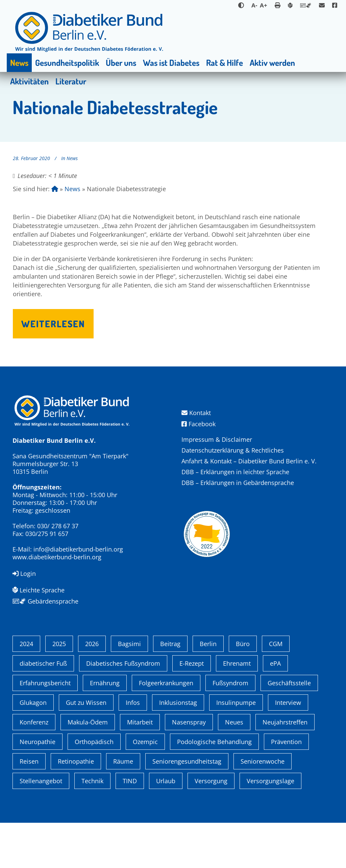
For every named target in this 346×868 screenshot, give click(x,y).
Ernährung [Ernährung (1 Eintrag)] (105, 728)
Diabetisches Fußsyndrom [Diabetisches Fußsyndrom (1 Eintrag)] (123, 709)
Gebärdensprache (45, 601)
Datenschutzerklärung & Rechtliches (233, 450)
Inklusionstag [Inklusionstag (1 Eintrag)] (178, 748)
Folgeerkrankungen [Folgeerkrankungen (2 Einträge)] (166, 728)
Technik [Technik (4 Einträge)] (92, 826)
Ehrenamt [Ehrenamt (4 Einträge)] (237, 709)
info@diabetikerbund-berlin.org (78, 549)
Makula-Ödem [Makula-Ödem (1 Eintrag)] (88, 767)
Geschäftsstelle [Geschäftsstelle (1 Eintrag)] (289, 728)
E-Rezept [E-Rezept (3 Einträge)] (192, 709)
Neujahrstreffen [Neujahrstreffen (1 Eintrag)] (285, 767)
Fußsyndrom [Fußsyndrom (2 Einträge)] (230, 728)
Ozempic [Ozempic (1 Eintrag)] (145, 787)
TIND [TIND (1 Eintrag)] (130, 826)
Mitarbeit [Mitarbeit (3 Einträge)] (140, 767)
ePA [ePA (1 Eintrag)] (275, 709)
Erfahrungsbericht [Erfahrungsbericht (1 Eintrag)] (45, 728)
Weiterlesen (53, 324)
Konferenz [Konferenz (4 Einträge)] (34, 767)
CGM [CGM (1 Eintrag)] (276, 689)
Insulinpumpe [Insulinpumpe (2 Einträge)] (236, 748)
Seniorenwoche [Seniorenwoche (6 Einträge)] (263, 807)
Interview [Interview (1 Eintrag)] (288, 748)
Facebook (199, 424)
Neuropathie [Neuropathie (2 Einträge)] (38, 787)
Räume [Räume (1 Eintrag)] (123, 807)
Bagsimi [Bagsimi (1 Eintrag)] (129, 689)
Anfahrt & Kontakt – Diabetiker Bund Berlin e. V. (249, 461)
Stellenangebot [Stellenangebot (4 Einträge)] (41, 826)
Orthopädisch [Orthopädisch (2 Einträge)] (94, 787)
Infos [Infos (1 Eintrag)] (133, 748)
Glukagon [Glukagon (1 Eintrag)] (33, 748)
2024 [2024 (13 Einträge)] (26, 689)
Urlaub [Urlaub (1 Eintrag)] (166, 826)
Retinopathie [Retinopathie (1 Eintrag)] (76, 807)
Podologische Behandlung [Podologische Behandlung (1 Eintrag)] (214, 787)
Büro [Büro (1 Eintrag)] (243, 689)
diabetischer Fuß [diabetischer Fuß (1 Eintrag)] (43, 709)
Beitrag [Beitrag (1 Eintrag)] (170, 689)
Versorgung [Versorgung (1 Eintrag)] (211, 826)
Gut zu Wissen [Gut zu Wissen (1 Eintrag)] (86, 748)
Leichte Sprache (39, 590)
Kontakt (196, 413)
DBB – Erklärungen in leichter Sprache (235, 472)
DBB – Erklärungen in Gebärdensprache (238, 483)
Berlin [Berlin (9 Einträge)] (208, 689)
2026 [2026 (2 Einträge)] (92, 689)
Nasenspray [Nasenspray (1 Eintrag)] (189, 767)
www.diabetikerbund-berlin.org (57, 557)
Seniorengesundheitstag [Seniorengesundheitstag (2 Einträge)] (187, 807)
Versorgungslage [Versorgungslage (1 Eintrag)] (270, 826)
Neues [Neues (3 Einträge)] (234, 767)
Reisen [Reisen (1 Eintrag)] (29, 807)
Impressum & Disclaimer (217, 439)
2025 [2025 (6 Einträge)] (59, 689)
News (72, 158)
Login (24, 573)
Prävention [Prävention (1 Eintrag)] (286, 787)
